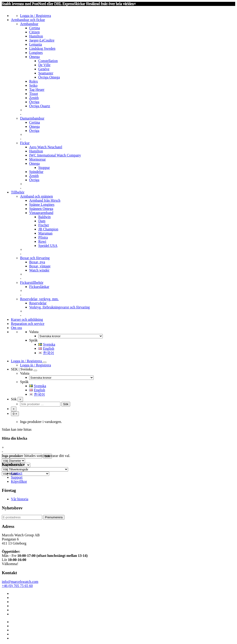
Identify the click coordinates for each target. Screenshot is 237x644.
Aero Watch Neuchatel (46, 147)
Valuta (34, 332)
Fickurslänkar (39, 287)
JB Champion (48, 229)
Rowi (42, 241)
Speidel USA (48, 246)
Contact (17, 473)
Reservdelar (38, 303)
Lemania (36, 44)
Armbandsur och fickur (28, 20)
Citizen (34, 32)
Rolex (33, 81)
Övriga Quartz (40, 106)
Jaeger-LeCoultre (42, 40)
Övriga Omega (49, 77)
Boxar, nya (37, 262)
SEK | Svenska (22, 369)
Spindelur (36, 172)
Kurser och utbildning (27, 319)
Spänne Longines (42, 205)
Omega (34, 57)
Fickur (25, 143)
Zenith (34, 98)
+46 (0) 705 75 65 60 (17, 586)
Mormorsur (37, 159)
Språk (33, 340)
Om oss (16, 328)
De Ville (44, 65)
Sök (14, 399)
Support (17, 477)
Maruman (45, 233)
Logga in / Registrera (36, 16)
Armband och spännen (36, 196)
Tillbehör (18, 192)
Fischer (44, 225)
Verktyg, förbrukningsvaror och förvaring (59, 307)
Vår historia (20, 499)
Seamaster (46, 73)
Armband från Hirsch (45, 200)
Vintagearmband (41, 213)
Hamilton (36, 36)
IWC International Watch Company (55, 155)
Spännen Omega (41, 209)
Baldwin (44, 217)
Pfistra (43, 237)
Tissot (34, 94)
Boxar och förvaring (35, 258)
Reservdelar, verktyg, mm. (39, 299)
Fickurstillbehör (32, 283)
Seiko (33, 85)
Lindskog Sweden (42, 48)
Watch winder (39, 270)
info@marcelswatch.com (20, 582)
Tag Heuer (37, 90)
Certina (35, 28)
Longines (36, 53)
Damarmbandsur (32, 118)
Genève (44, 69)
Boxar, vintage (40, 266)
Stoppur (44, 168)
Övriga (34, 102)
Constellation (48, 61)
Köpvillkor (19, 481)
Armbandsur (29, 24)
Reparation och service (28, 324)
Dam (42, 221)
